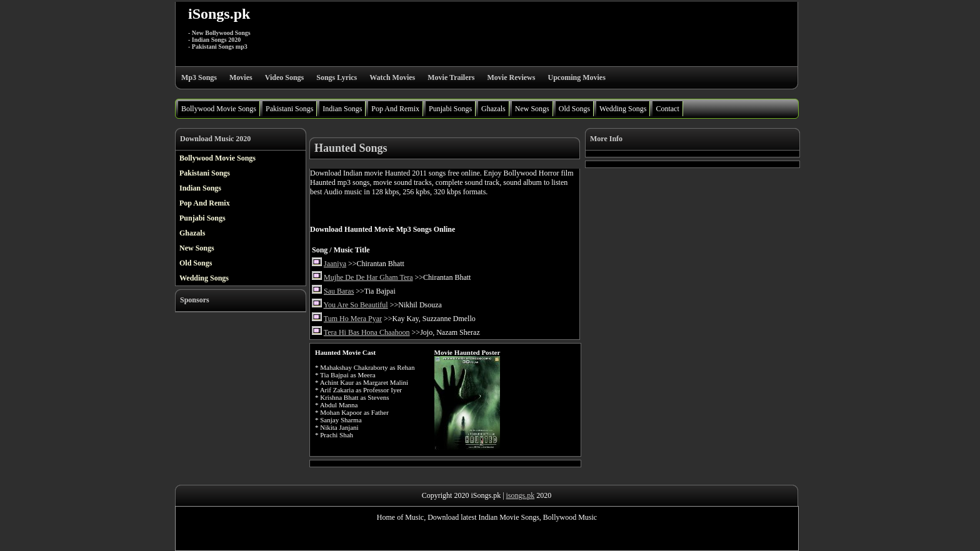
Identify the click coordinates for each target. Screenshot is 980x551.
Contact (667, 109)
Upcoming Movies (576, 77)
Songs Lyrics (337, 77)
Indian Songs (342, 109)
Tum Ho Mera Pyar (353, 319)
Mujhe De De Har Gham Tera (368, 277)
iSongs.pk (219, 14)
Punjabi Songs (450, 109)
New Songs (532, 109)
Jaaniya (335, 264)
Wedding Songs (623, 109)
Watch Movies (392, 77)
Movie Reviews (511, 77)
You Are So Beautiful (356, 305)
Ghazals (493, 109)
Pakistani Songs (289, 109)
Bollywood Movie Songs (219, 109)
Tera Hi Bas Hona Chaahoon (367, 332)
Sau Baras (339, 291)
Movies (241, 77)
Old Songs (574, 109)
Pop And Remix (395, 109)
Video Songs (285, 77)
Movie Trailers (451, 77)
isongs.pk (521, 495)
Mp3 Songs (199, 77)
